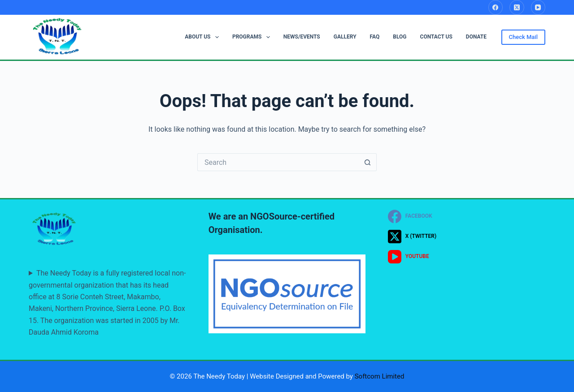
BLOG (400, 37)
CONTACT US (436, 37)
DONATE (476, 37)
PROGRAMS (253, 37)
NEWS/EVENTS (302, 37)
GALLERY (345, 37)
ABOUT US (204, 37)
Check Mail (523, 37)
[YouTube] (538, 7)
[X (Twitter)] (517, 7)
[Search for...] (278, 162)
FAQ (375, 37)
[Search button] (368, 162)
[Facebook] (496, 7)
